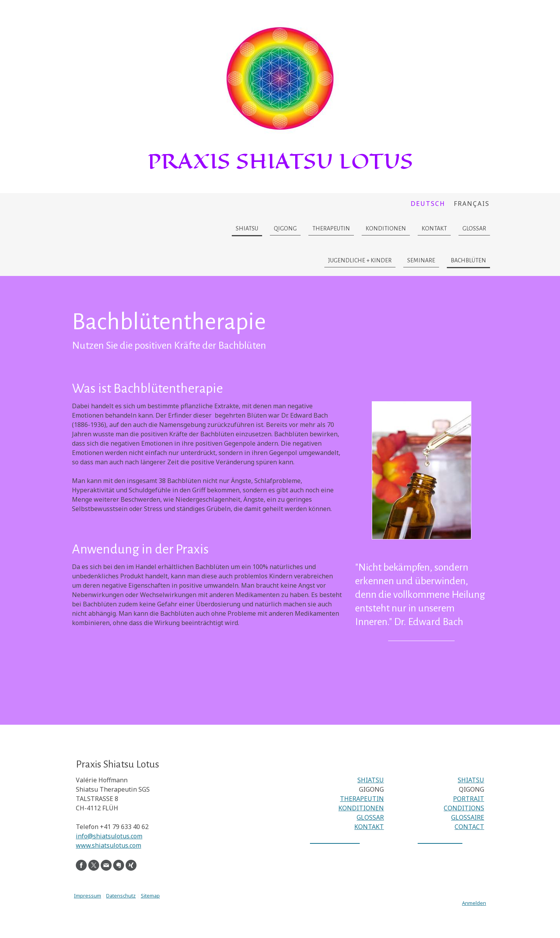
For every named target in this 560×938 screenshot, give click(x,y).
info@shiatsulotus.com (109, 836)
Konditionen (386, 228)
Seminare (421, 260)
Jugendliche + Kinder (360, 260)
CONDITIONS (464, 808)
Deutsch (428, 204)
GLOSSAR (370, 817)
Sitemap (150, 896)
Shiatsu (247, 228)
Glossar (474, 228)
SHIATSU (371, 780)
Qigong (285, 228)
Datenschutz (121, 896)
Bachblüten (468, 260)
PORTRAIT (469, 799)
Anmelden (474, 903)
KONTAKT (369, 827)
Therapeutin (331, 228)
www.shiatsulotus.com (108, 845)
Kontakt (434, 228)
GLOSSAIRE (468, 817)
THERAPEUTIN (362, 799)
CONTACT (469, 827)
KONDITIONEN (361, 808)
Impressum (87, 896)
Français (472, 204)
